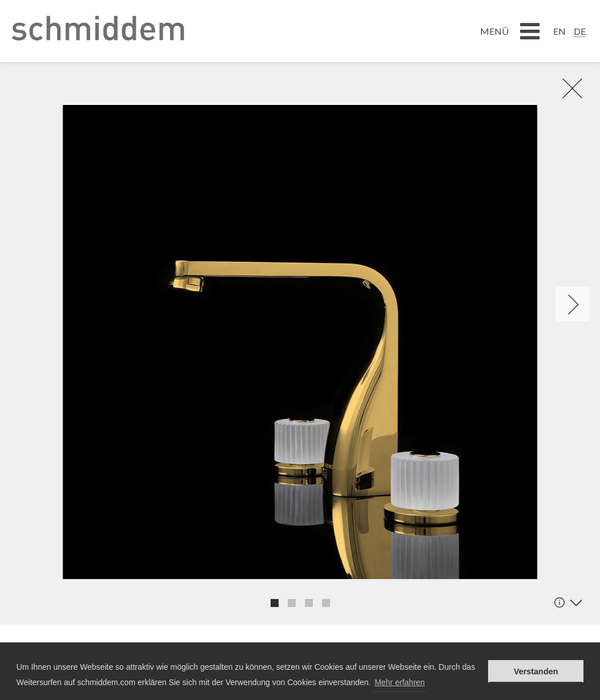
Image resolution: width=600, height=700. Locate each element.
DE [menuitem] (580, 31)
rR (566, 88)
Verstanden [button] (536, 671)
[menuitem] (559, 31)
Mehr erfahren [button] (400, 682)
